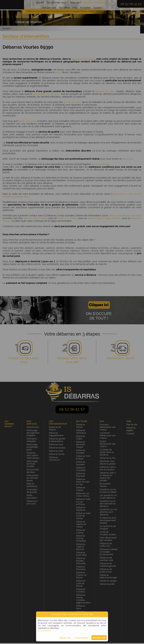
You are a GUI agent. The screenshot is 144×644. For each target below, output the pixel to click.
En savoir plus (45, 631)
